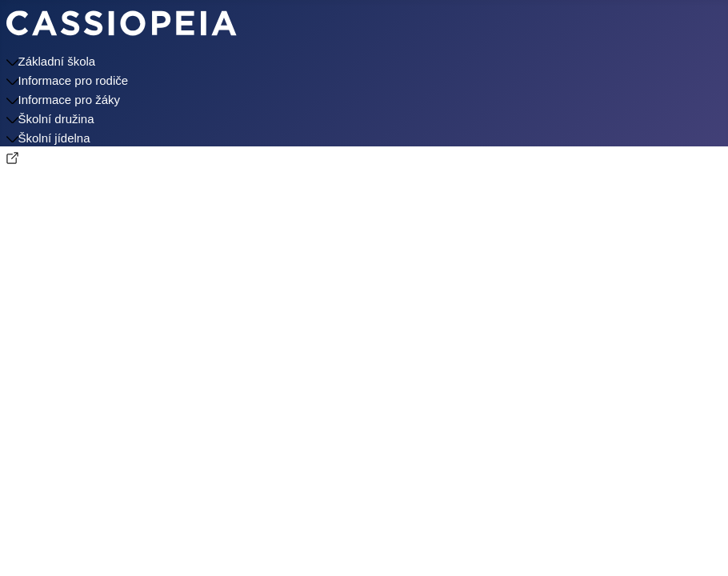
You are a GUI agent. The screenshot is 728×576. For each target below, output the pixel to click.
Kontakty (30, 176)
